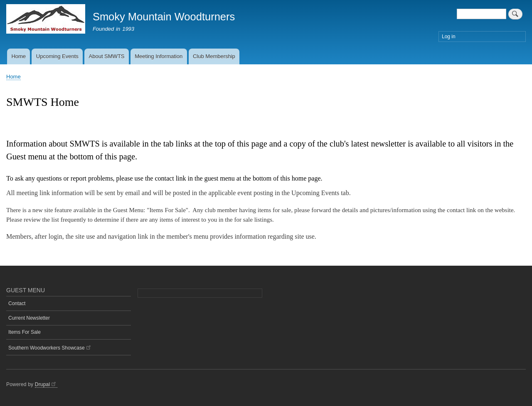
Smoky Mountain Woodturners (164, 17)
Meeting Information (159, 56)
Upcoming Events (57, 56)
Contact (17, 303)
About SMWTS (107, 56)
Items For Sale (25, 332)
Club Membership (214, 56)
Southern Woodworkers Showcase (50, 347)
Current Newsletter (29, 318)
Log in (449, 37)
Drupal (46, 384)
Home (18, 56)
